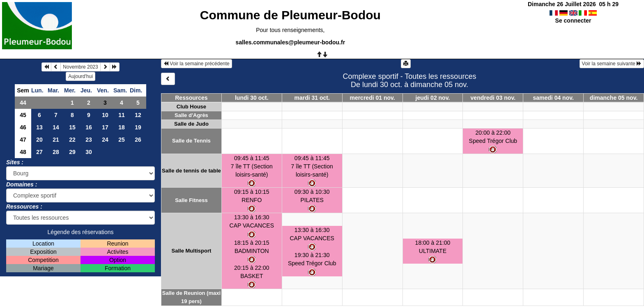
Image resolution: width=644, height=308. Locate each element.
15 (72, 127)
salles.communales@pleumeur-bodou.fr (291, 42)
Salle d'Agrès (191, 115)
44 (23, 103)
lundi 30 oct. (252, 98)
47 (23, 140)
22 (72, 140)
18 (122, 127)
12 (138, 115)
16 (89, 127)
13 (39, 127)
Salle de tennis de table (191, 171)
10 (105, 115)
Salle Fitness (191, 200)
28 (56, 152)
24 (105, 140)
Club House (191, 107)
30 (89, 152)
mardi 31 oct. (312, 98)
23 (89, 140)
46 (23, 127)
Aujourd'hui (80, 76)
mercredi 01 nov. (372, 98)
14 (56, 127)
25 (122, 140)
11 (122, 115)
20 (39, 140)
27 (39, 152)
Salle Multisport (192, 251)
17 (105, 127)
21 (56, 140)
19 (138, 127)
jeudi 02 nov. (433, 98)
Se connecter (573, 21)
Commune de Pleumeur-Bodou (290, 15)
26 (138, 140)
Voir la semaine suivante (612, 64)
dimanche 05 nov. (614, 98)
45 (23, 115)
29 (72, 152)
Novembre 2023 (80, 67)
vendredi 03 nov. (493, 98)
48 (23, 152)
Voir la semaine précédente (197, 64)
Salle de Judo (191, 124)
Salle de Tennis (191, 141)
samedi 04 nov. (553, 98)
